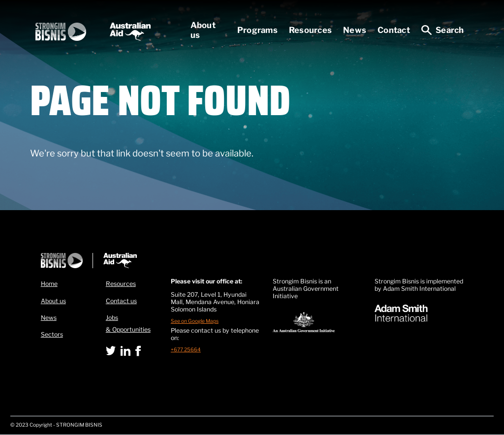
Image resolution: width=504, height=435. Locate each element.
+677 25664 (186, 350)
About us (203, 30)
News (355, 30)
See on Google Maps (195, 321)
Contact (394, 30)
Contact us (121, 301)
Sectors (52, 334)
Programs (257, 30)
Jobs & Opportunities (128, 324)
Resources (310, 30)
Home (49, 284)
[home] (93, 32)
